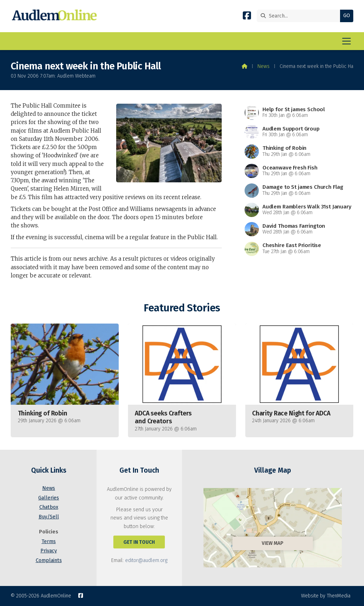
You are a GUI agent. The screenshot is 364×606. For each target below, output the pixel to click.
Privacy (49, 551)
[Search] (300, 16)
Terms (49, 541)
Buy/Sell (49, 517)
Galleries (49, 498)
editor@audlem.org (146, 560)
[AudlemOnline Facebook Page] (247, 17)
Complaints (49, 560)
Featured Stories (182, 308)
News (264, 66)
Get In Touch (139, 542)
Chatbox (49, 507)
